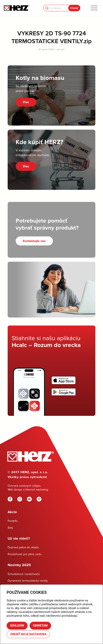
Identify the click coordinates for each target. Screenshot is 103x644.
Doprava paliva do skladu (23, 547)
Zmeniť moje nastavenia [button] (28, 634)
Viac (26, 102)
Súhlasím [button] (17, 626)
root (62, 49)
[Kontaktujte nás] (34, 241)
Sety (10, 528)
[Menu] (94, 8)
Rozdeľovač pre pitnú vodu (25, 554)
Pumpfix (13, 521)
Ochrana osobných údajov (24, 486)
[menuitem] (94, 8)
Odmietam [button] (40, 626)
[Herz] (16, 8)
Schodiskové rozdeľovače (24, 574)
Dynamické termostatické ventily (28, 581)
